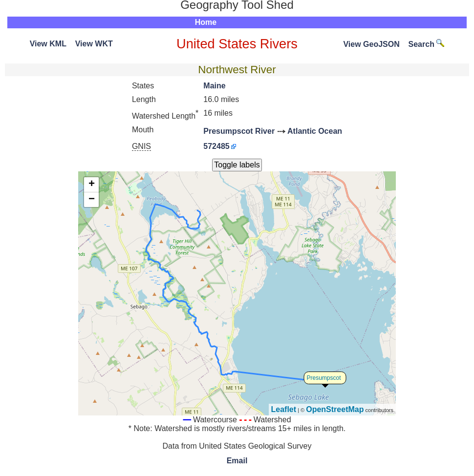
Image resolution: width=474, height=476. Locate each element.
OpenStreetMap (335, 409)
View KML (48, 44)
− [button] (92, 200)
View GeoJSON (371, 44)
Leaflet (284, 409)
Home (206, 22)
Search (427, 44)
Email (237, 461)
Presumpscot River (239, 131)
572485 (216, 146)
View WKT (94, 44)
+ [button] (92, 185)
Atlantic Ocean (315, 131)
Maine (214, 86)
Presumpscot (324, 378)
